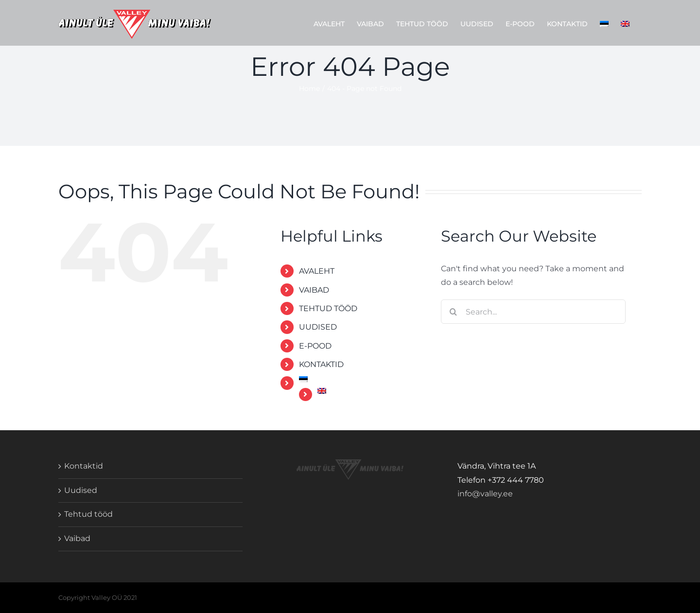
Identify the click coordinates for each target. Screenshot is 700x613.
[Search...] (533, 312)
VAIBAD (314, 290)
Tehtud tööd (88, 514)
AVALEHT (317, 271)
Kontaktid (84, 466)
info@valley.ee (485, 494)
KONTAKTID (321, 364)
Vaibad (77, 538)
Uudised (81, 490)
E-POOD (315, 346)
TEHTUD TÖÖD (328, 308)
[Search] (453, 312)
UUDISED (318, 327)
